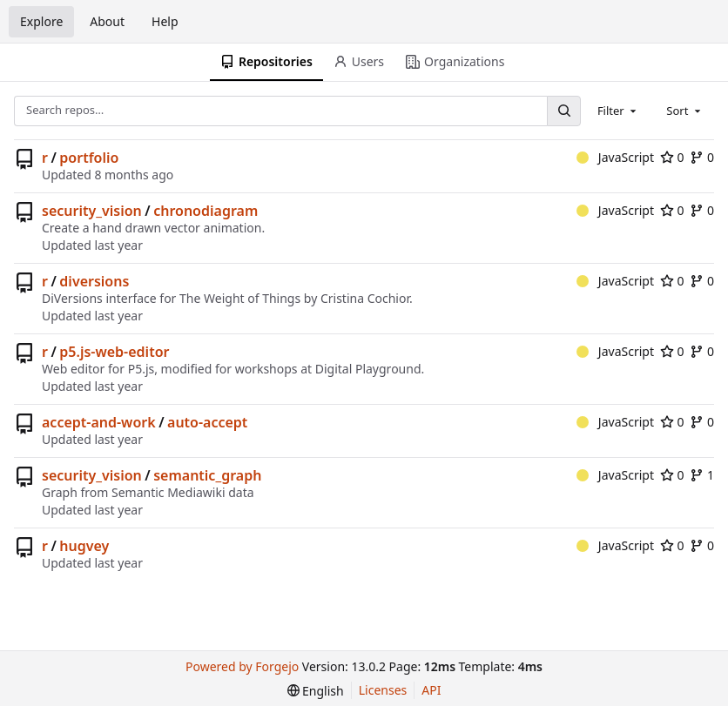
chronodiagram (206, 211)
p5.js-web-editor (114, 352)
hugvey (84, 546)
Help (165, 21)
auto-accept (207, 422)
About (107, 21)
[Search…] (563, 111)
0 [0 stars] (672, 157)
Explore (41, 21)
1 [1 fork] (702, 475)
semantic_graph (207, 475)
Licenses (383, 690)
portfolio (89, 158)
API (431, 690)
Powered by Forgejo (242, 666)
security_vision (92, 211)
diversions (94, 281)
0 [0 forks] (702, 157)
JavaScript (615, 157)
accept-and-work (99, 422)
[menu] (316, 691)
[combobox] (618, 111)
